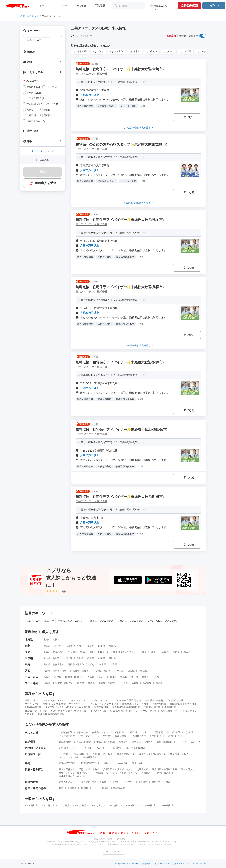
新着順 (182, 36)
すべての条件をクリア (43, 151)
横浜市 (152, 52)
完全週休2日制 (82, 754)
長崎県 (91, 683)
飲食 (45, 704)
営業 (27, 700)
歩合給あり (122, 763)
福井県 (91, 658)
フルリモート (102, 748)
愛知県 (47, 664)
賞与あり (108, 763)
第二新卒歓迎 (174, 732)
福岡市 (67, 683)
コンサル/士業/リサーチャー (66, 704)
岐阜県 (103, 664)
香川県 (135, 677)
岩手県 (58, 646)
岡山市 (78, 677)
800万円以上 (132, 806)
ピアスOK (196, 742)
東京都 (135, 52)
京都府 (76, 671)
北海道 (47, 639)
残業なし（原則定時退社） (152, 754)
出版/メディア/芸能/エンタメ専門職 (68, 711)
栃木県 (176, 652)
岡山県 (69, 677)
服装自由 (136, 742)
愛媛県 (145, 677)
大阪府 (47, 671)
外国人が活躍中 (84, 742)
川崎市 (169, 52)
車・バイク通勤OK (136, 748)
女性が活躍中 (66, 742)
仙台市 (78, 646)
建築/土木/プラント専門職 (135, 704)
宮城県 (69, 646)
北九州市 (57, 683)
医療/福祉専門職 (152, 707)
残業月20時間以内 (179, 754)
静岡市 (81, 664)
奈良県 (120, 671)
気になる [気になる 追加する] (189, 117)
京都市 (85, 671)
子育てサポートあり (89, 769)
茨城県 (165, 652)
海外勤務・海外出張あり (94, 782)
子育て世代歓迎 (103, 736)
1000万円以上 (167, 806)
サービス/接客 (32, 704)
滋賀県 (131, 671)
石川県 (80, 658)
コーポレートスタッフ (101, 700)
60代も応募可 (157, 736)
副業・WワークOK (161, 782)
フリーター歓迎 (67, 736)
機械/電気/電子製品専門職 (183, 704)
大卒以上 (145, 732)
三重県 (113, 664)
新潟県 (47, 658)
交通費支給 (142, 769)
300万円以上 (48, 806)
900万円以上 (149, 806)
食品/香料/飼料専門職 (36, 711)
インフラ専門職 (98, 711)
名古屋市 (117, 52)
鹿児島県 (147, 683)
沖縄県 (159, 683)
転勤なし (118, 748)
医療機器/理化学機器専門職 (126, 707)
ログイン (214, 5)
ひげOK (149, 742)
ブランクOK (85, 736)
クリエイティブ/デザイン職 (104, 704)
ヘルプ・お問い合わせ (196, 864)
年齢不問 (132, 732)
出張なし (115, 782)
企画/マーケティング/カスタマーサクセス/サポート (59, 700)
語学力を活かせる (68, 782)
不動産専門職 (159, 704)
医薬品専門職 (101, 707)
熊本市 (111, 683)
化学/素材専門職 (33, 707)
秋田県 (91, 646)
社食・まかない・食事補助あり (75, 773)
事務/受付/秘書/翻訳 (155, 700)
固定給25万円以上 (68, 763)
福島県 (112, 646)
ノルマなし (129, 782)
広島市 (100, 677)
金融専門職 (170, 707)
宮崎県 (135, 683)
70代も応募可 (175, 736)
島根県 (58, 677)
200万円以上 (31, 806)
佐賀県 (81, 683)
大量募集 (72, 788)
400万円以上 (65, 806)
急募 (61, 788)
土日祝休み (65, 754)
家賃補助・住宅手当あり (165, 769)
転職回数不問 (139, 736)
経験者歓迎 (82, 732)
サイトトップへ (113, 852)
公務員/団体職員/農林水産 (51, 714)
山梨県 (102, 658)
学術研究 (29, 714)
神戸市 (107, 671)
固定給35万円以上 (90, 763)
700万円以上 (116, 806)
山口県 (113, 677)
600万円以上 (99, 806)
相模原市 (102, 652)
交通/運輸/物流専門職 (121, 711)
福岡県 (47, 683)
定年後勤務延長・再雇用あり (74, 776)
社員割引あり (102, 773)
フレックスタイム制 (69, 757)
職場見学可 (119, 788)
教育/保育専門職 (169, 711)
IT (85, 704)
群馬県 (187, 652)
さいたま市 (128, 652)
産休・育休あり (67, 769)
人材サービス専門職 (146, 711)
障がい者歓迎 (122, 736)
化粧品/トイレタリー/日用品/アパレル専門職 (68, 707)
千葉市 (152, 652)
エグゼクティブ (189, 711)
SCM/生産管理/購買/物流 (129, 700)
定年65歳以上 (164, 773)
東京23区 (80, 52)
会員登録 (189, 5)
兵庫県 (98, 671)
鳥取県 (47, 677)
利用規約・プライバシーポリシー (155, 864)
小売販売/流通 (176, 700)
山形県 (102, 646)
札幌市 (56, 639)
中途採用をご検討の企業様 (127, 864)
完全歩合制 (138, 763)
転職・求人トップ (29, 16)
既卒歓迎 (189, 732)
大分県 (124, 683)
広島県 (91, 677)
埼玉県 (186, 52)
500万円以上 (82, 806)
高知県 (156, 677)
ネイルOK (182, 742)
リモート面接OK (101, 788)
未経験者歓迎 (66, 732)
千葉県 (143, 652)
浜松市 (90, 664)
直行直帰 (143, 782)
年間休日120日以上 (103, 754)
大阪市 (98, 52)
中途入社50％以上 (106, 742)
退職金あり (147, 773)
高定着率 (123, 742)
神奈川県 (204, 52)
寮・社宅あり (188, 769)
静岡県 (71, 664)
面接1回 (85, 788)
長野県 (112, 658)
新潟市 (56, 658)
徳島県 (124, 677)
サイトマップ (178, 864)
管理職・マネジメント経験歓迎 (108, 732)
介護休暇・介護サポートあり (118, 769)
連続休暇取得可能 (126, 754)
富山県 (69, 658)
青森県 (47, 646)
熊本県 (102, 683)
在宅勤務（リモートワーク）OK (75, 748)
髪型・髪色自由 (165, 742)
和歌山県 (143, 671)
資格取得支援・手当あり (125, 773)
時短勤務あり (90, 757)
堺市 (64, 671)
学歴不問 (158, 732)
